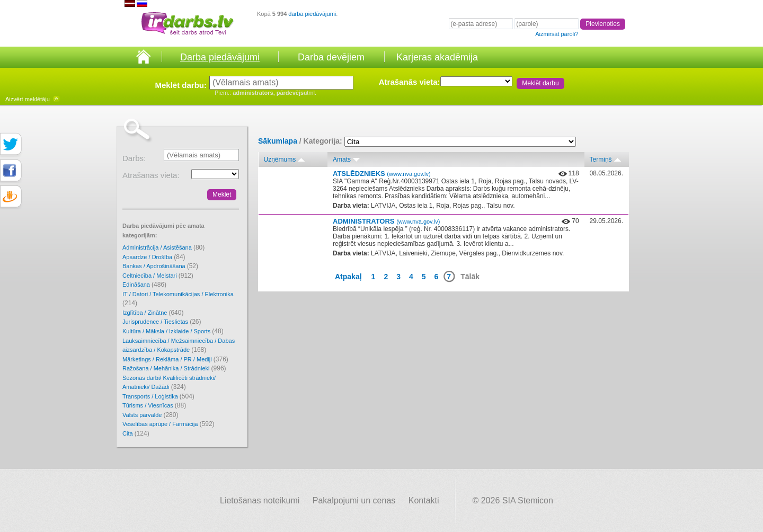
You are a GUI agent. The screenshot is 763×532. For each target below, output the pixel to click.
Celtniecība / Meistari (158, 276)
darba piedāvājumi (312, 14)
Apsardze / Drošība (154, 257)
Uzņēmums (280, 159)
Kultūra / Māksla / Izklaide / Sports (173, 331)
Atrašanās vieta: (410, 82)
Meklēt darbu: (181, 85)
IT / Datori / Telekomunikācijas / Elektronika (178, 299)
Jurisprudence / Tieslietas (162, 322)
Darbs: (134, 158)
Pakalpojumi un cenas (354, 500)
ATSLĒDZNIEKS (382, 174)
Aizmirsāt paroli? (557, 34)
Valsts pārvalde (150, 415)
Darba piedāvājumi (220, 57)
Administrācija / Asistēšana (163, 247)
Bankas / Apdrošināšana (160, 266)
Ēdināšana (144, 285)
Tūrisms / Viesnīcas (154, 405)
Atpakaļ (348, 277)
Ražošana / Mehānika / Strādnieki (174, 368)
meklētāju (28, 99)
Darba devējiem (331, 57)
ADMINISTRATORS (386, 221)
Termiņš (601, 159)
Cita (136, 433)
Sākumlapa (278, 141)
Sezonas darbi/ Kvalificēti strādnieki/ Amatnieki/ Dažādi (169, 383)
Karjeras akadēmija (437, 57)
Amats (342, 159)
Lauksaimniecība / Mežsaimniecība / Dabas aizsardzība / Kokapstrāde (179, 346)
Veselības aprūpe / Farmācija (168, 424)
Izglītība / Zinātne (153, 313)
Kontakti (424, 500)
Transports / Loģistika (158, 396)
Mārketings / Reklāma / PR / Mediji (175, 359)
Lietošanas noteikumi (260, 500)
